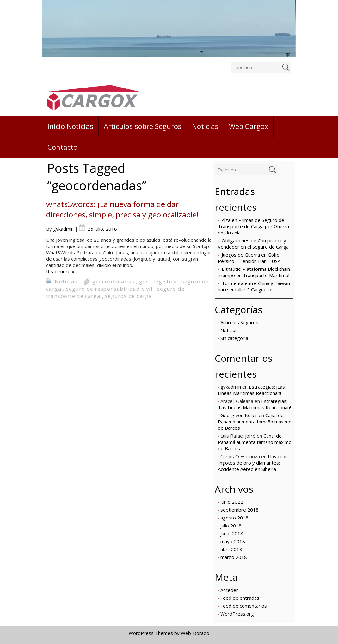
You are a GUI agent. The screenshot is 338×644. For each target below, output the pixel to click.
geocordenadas (113, 281)
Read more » (60, 271)
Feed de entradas (240, 598)
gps (144, 281)
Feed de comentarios (244, 606)
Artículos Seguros (239, 322)
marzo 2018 (234, 557)
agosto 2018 (234, 518)
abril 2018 (231, 549)
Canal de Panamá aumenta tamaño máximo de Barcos (255, 422)
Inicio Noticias (70, 126)
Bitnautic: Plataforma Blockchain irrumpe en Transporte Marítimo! (254, 272)
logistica (165, 281)
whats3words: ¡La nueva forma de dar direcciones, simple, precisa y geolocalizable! (123, 209)
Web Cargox (249, 126)
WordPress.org (237, 614)
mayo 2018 (233, 541)
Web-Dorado (195, 633)
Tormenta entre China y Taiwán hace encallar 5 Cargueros (254, 286)
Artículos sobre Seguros (143, 126)
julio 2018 (231, 526)
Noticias (205, 126)
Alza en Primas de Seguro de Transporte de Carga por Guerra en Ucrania (253, 226)
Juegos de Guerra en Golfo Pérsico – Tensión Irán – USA (249, 258)
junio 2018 (232, 533)
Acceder (229, 590)
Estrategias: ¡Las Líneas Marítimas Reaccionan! (251, 390)
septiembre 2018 (240, 510)
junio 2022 (232, 502)
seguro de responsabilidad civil (109, 289)
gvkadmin (231, 387)
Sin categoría (234, 338)
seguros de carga (129, 296)
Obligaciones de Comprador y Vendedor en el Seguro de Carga (253, 244)
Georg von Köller (239, 415)
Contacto (62, 147)
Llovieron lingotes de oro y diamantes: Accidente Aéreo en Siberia (253, 463)
